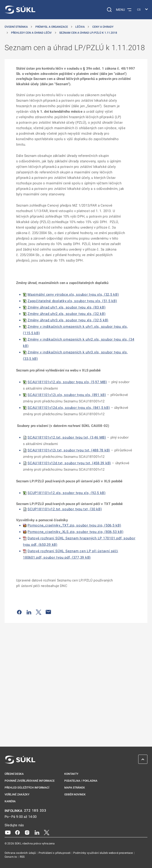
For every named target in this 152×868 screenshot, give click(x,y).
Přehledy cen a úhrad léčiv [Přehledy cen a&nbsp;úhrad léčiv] (31, 33)
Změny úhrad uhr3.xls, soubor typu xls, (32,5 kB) (68, 320)
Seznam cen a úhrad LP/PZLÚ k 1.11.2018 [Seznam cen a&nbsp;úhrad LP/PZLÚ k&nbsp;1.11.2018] (88, 33)
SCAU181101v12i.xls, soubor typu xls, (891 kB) (67, 395)
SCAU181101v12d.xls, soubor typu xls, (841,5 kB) (69, 408)
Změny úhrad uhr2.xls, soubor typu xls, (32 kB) (67, 314)
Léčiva (80, 27)
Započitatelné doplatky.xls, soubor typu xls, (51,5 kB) (72, 301)
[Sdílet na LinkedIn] (29, 612)
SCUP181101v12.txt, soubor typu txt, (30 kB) (65, 509)
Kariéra (10, 801)
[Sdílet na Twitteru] (39, 612)
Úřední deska (14, 774)
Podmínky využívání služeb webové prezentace (103, 853)
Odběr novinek (75, 794)
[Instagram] (27, 832)
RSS (22, 857)
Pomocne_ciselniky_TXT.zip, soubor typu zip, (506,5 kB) (74, 525)
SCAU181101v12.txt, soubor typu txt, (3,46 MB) (67, 437)
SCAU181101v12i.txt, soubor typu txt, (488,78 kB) (69, 450)
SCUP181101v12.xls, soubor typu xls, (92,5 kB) (67, 493)
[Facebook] (17, 832)
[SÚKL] (20, 10)
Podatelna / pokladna (81, 781)
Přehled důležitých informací (27, 788)
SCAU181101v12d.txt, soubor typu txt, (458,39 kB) (69, 463)
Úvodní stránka (16, 27)
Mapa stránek (75, 788)
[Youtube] (8, 832)
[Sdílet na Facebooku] (19, 612)
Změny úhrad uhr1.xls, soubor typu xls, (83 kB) (67, 307)
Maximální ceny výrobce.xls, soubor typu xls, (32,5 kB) (73, 295)
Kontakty (71, 774)
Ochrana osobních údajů (21, 853)
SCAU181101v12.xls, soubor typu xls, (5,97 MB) (67, 382)
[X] (47, 832)
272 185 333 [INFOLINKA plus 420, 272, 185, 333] (35, 811)
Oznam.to (11, 857)
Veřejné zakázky (17, 794)
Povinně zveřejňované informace (30, 781)
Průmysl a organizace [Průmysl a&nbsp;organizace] (52, 27)
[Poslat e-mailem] (48, 612)
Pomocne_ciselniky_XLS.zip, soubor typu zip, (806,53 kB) (75, 532)
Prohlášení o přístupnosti (55, 853)
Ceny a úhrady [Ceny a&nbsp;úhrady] (103, 27)
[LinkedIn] (37, 832)
